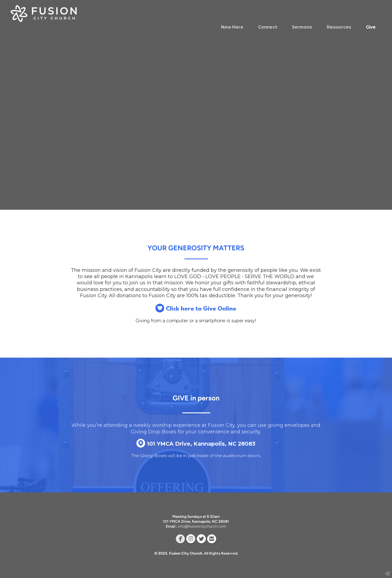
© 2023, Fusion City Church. (179, 553)
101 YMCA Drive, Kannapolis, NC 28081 (196, 521)
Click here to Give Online (196, 309)
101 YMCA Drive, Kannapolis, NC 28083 (196, 444)
